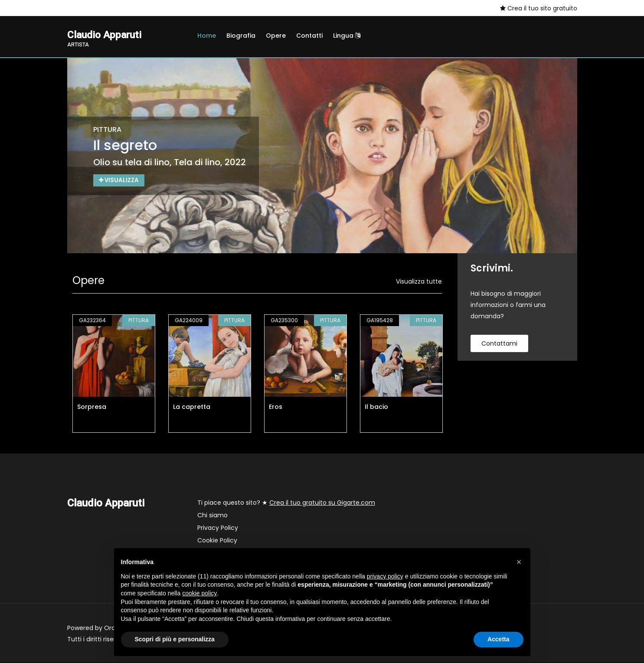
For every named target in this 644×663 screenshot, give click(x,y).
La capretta (192, 408)
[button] (519, 562)
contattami (499, 344)
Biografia (241, 36)
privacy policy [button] (385, 576)
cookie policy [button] (199, 593)
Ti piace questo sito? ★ (286, 503)
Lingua (347, 36)
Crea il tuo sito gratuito (539, 8)
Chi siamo (212, 516)
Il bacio (376, 408)
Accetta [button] (499, 639)
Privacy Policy (218, 529)
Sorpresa (92, 408)
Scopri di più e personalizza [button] (175, 639)
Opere (276, 36)
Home (207, 36)
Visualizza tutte (419, 282)
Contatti (309, 36)
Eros (276, 408)
